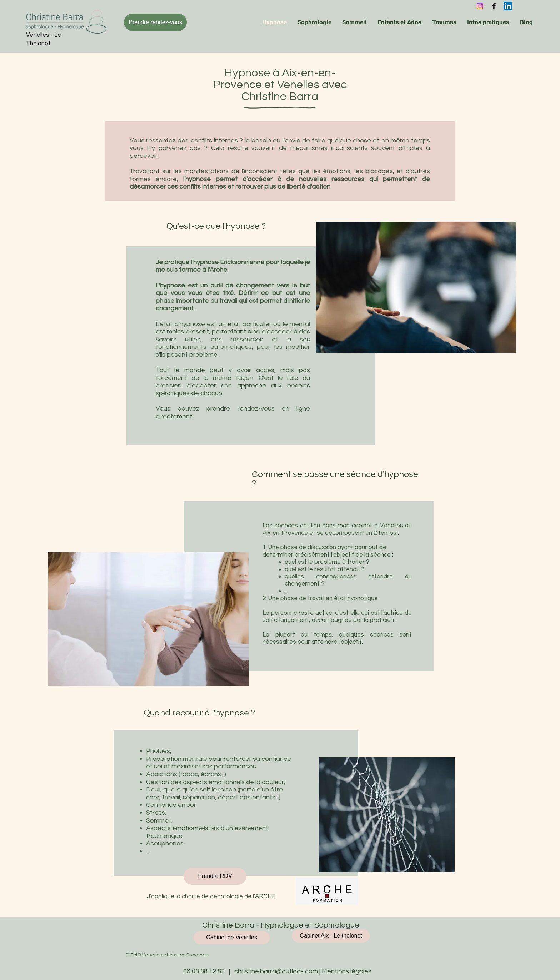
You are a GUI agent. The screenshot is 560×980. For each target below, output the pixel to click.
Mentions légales (347, 971)
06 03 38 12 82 (204, 971)
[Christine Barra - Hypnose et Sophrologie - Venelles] (508, 6)
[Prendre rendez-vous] (155, 22)
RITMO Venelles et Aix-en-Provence (167, 955)
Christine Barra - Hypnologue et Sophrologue (280, 925)
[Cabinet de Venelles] (232, 938)
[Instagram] (480, 6)
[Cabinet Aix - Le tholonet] (331, 936)
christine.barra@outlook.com (276, 971)
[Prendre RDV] (215, 876)
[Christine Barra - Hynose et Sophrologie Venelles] (494, 6)
